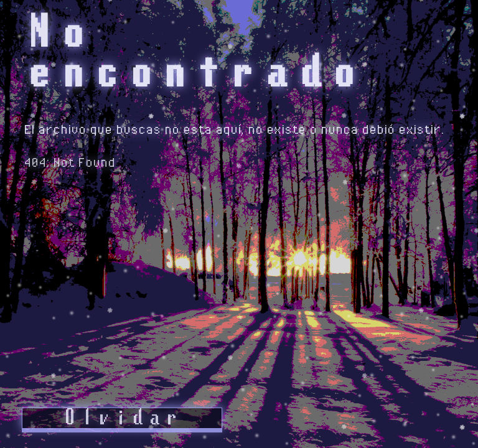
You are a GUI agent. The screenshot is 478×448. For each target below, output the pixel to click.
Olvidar (121, 418)
